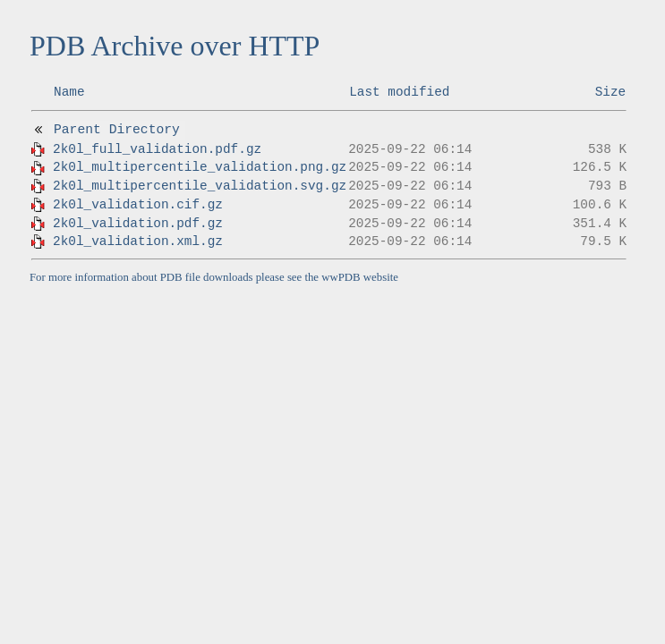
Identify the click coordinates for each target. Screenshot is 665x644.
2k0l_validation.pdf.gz (138, 224)
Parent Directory (117, 130)
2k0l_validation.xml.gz (138, 241)
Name (69, 92)
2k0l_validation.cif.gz (138, 205)
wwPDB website (360, 277)
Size (611, 92)
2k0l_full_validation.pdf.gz (157, 149)
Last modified (399, 92)
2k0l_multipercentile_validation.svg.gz (200, 186)
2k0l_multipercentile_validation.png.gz (200, 167)
